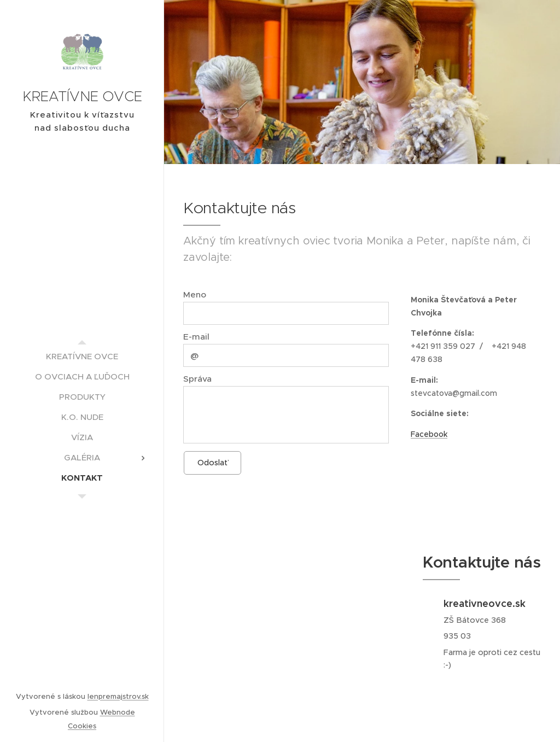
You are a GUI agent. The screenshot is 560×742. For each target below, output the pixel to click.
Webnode (118, 712)
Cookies (82, 726)
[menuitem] (82, 356)
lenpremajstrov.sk (118, 696)
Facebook (429, 434)
